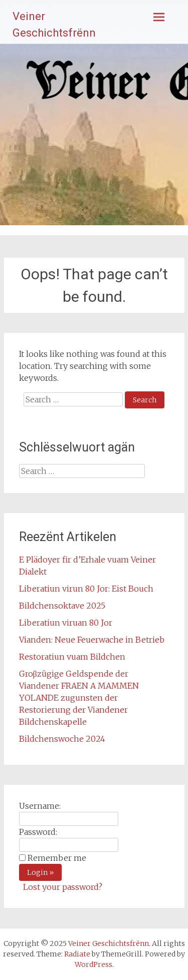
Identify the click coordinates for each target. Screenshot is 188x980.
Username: (40, 806)
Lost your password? (63, 887)
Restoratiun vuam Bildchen (72, 657)
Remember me (57, 858)
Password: (38, 832)
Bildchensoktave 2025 (62, 606)
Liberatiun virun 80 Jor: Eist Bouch (86, 589)
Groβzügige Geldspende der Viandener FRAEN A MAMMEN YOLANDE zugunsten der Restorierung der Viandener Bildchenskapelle (79, 698)
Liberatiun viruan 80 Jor (66, 623)
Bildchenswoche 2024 (62, 739)
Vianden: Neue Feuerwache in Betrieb (92, 640)
